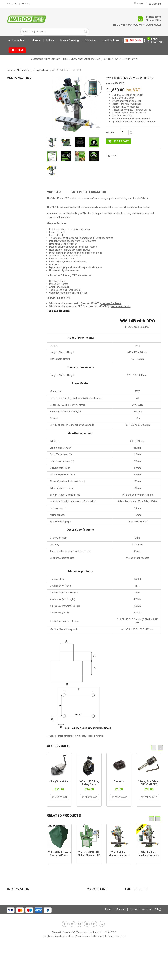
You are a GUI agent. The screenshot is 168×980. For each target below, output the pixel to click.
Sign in (139, 3)
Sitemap (26, 4)
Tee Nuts (119, 781)
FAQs (11, 923)
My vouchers (95, 919)
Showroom (14, 901)
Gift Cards (12, 238)
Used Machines (15, 263)
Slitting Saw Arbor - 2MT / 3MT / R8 (149, 783)
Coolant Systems (17, 115)
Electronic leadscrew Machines (23, 278)
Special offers (16, 910)
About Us (12, 4)
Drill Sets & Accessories (21, 135)
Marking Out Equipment (21, 164)
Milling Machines (17, 174)
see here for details (111, 304)
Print (114, 156)
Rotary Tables (15, 198)
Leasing (51, 901)
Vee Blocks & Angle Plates (22, 218)
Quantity (110, 132)
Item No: (110, 84)
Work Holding (15, 228)
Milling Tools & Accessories (22, 179)
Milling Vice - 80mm (59, 781)
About (108, 945)
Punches (13, 193)
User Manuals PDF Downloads (22, 253)
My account (94, 896)
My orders (93, 901)
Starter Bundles (15, 258)
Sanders (13, 203)
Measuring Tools (17, 169)
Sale (9, 273)
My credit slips (95, 905)
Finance (51, 896)
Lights (12, 154)
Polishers (13, 189)
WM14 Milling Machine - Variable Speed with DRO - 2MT (149, 857)
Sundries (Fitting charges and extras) (22, 245)
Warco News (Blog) (57, 923)
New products (16, 905)
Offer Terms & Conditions (60, 919)
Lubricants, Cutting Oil (20, 159)
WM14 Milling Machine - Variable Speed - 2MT (119, 855)
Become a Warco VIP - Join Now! (137, 25)
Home (10, 70)
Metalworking (14, 90)
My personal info (97, 914)
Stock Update (54, 905)
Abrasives (14, 95)
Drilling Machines (17, 130)
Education (12, 85)
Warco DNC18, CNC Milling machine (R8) (89, 854)
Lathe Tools (14, 149)
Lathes (12, 144)
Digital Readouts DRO (19, 120)
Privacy (51, 914)
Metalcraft (12, 268)
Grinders (13, 139)
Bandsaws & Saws (18, 100)
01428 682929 (153, 17)
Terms (133, 945)
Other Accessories (18, 184)
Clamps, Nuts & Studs (19, 110)
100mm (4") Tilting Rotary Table (89, 783)
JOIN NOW (131, 909)
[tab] (56, 192)
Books (12, 105)
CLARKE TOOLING (18, 233)
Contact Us (14, 896)
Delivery (13, 919)
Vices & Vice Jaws (18, 223)
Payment (52, 910)
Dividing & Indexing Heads (22, 125)
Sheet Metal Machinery (20, 208)
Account (155, 4)
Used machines (16, 914)
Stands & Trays (16, 213)
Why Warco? (15, 927)
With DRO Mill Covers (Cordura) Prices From (59, 855)
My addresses (95, 910)
